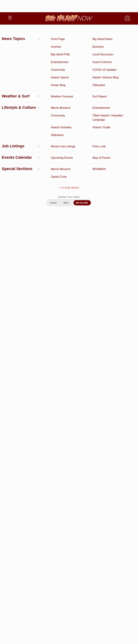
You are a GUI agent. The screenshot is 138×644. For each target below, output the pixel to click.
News (10, 32)
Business (100, 505)
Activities (38, 505)
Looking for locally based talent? (87, 277)
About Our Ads (77, 616)
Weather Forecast (100, 526)
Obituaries (100, 521)
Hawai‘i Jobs (38, 532)
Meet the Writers (69, 575)
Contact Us (69, 568)
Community (38, 537)
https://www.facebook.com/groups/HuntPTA (76, 131)
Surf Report (38, 526)
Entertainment (100, 510)
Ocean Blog (100, 515)
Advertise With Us (69, 583)
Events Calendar (100, 532)
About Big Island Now (69, 553)
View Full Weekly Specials (69, 409)
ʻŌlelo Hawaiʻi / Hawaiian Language (38, 542)
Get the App (69, 561)
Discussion (38, 510)
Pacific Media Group (79, 609)
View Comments (69, 367)
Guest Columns (100, 537)
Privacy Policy (60, 616)
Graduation (100, 542)
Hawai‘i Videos (38, 521)
